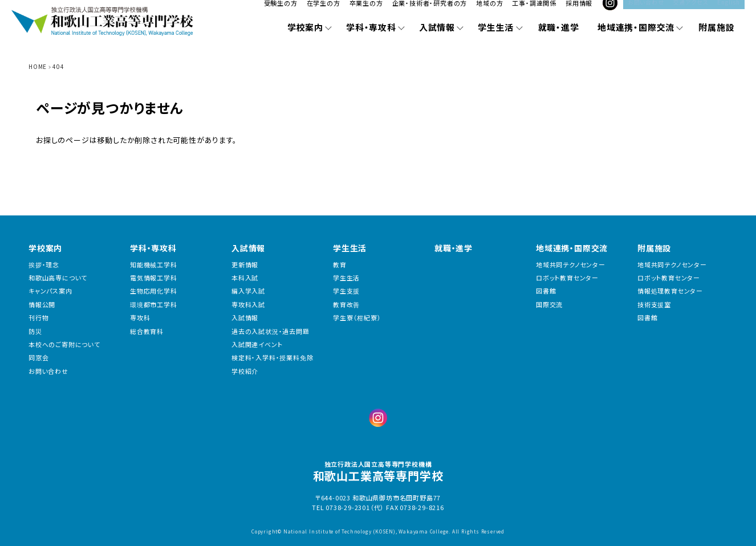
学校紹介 (245, 371)
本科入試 (245, 278)
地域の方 (493, 12)
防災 (35, 331)
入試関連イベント (257, 345)
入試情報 (248, 248)
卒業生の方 (369, 12)
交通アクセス (691, 11)
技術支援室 (654, 305)
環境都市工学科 (154, 305)
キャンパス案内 (50, 291)
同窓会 (38, 358)
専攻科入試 (248, 305)
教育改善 (346, 305)
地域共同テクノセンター (571, 265)
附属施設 (654, 248)
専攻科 (140, 318)
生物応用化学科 (154, 291)
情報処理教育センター (670, 291)
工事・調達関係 (538, 12)
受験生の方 (284, 12)
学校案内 (45, 248)
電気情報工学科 (154, 278)
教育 (340, 265)
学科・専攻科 (153, 248)
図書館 (546, 291)
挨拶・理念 (44, 265)
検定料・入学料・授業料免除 (272, 358)
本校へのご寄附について (64, 345)
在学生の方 (326, 12)
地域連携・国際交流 (572, 248)
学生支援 (346, 291)
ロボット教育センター (567, 278)
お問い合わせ (646, 11)
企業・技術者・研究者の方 (433, 12)
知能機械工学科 (154, 265)
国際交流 (549, 305)
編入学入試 (248, 291)
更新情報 (245, 265)
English (729, 11)
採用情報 (582, 12)
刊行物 (38, 318)
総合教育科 (147, 331)
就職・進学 (454, 248)
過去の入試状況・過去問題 (271, 331)
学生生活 (350, 248)
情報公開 (42, 305)
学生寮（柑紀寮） (357, 318)
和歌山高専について (58, 278)
